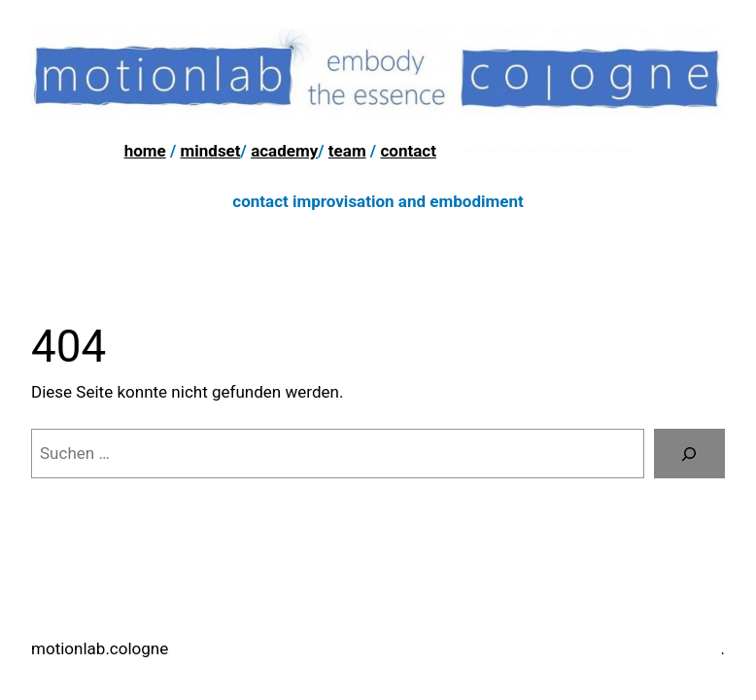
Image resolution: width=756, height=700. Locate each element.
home (145, 151)
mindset (211, 151)
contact (408, 151)
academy (284, 151)
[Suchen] (689, 454)
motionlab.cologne (100, 648)
